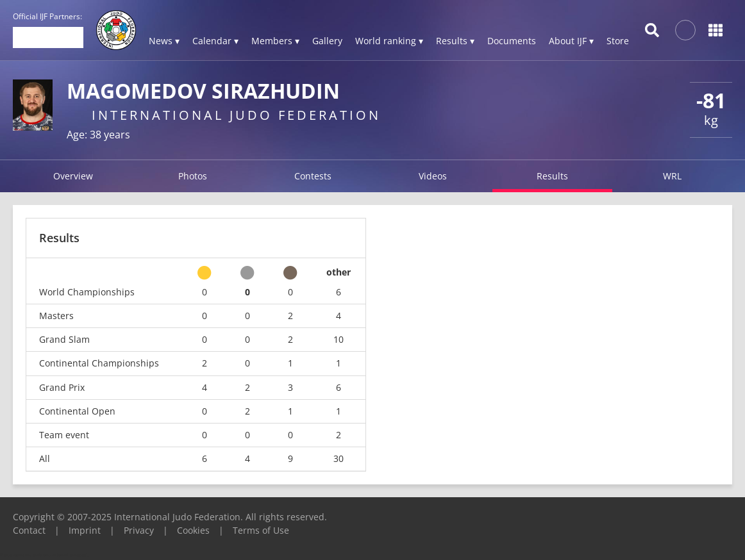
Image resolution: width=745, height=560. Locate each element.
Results (552, 176)
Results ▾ (455, 41)
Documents (512, 41)
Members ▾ (275, 41)
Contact (29, 530)
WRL (672, 176)
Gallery (327, 41)
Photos (193, 176)
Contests (313, 176)
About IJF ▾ (571, 41)
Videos (433, 176)
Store (618, 41)
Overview (73, 176)
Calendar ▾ (215, 41)
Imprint (85, 530)
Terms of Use (261, 530)
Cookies (193, 530)
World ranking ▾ (389, 41)
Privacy (139, 530)
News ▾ (164, 41)
